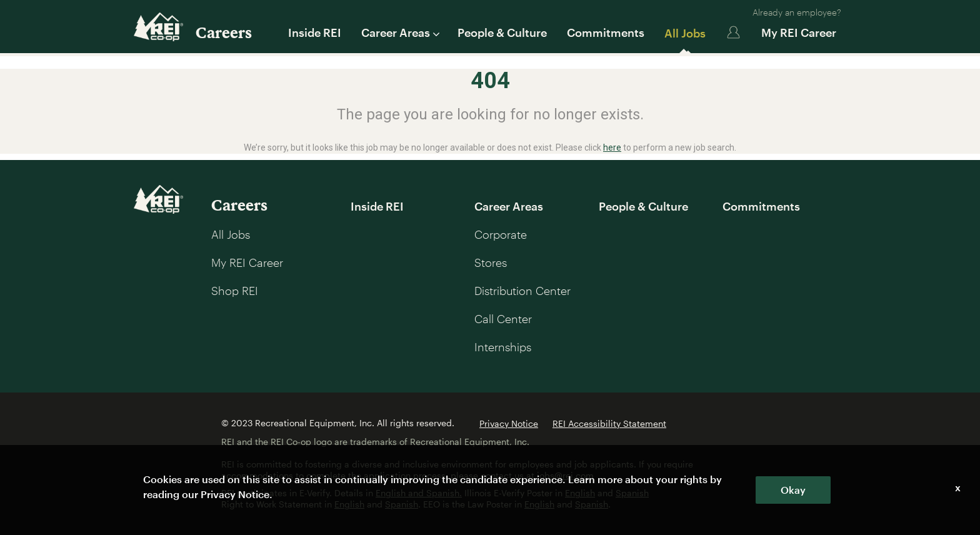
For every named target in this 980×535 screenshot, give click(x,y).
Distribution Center (522, 291)
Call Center (503, 319)
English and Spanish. (419, 493)
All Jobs (685, 33)
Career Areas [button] (399, 32)
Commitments (606, 32)
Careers (224, 32)
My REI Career (799, 32)
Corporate (501, 234)
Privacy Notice (509, 423)
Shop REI (235, 291)
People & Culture (502, 32)
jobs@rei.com (565, 475)
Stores (491, 262)
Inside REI (315, 32)
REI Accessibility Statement (609, 423)
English (580, 493)
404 (490, 81)
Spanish (632, 493)
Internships (503, 347)
